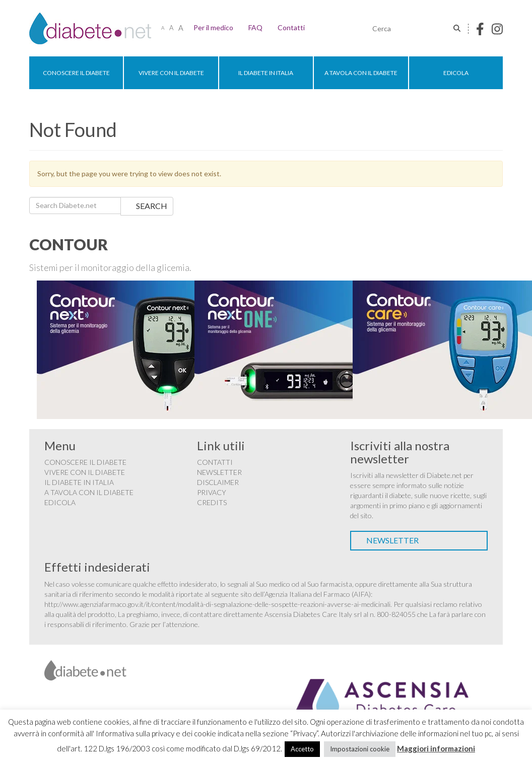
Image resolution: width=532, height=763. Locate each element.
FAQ (255, 27)
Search (152, 206)
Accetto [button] (302, 749)
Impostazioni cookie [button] (360, 749)
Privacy (212, 492)
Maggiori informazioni (436, 748)
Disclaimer (218, 482)
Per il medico (213, 27)
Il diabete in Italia (266, 73)
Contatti (291, 27)
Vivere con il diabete (171, 73)
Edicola (456, 73)
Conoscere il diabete (76, 73)
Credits (212, 502)
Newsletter (219, 472)
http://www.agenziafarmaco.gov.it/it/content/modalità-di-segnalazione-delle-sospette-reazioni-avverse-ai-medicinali (217, 604)
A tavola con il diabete (361, 73)
